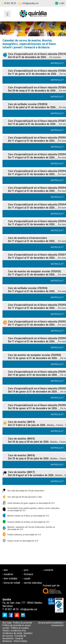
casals (27, 579)
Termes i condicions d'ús (14, 631)
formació (29, 574)
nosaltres (8, 574)
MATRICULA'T (57, 63)
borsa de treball (12, 583)
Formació (12, 31)
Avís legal (7, 623)
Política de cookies (20, 628)
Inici (4, 31)
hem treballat (11, 579)
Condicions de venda (12, 633)
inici (6, 570)
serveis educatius (33, 583)
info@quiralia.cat (30, 3)
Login (62, 3)
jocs (26, 570)
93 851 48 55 (10, 3)
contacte (49, 570)
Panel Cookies (20, 641)
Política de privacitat (23, 623)
